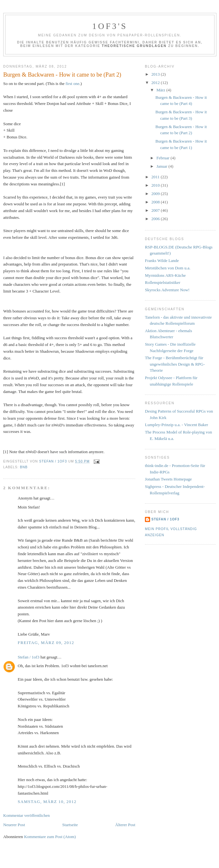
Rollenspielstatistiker (163, 282)
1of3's (110, 26)
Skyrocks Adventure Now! (167, 290)
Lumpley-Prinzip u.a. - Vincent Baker (176, 425)
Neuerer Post (14, 825)
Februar (164, 158)
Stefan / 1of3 (29, 657)
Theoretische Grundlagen (134, 46)
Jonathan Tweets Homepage (168, 479)
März (162, 90)
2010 (156, 185)
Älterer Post (125, 825)
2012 (156, 83)
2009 (156, 194)
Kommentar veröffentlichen (27, 815)
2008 (156, 202)
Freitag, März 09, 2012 (46, 643)
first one (73, 84)
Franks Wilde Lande (162, 261)
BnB (24, 467)
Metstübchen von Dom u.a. (168, 268)
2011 (156, 177)
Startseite (70, 825)
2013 (156, 74)
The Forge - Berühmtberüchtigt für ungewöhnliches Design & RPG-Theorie (175, 364)
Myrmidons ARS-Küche (165, 275)
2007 (156, 210)
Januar (162, 166)
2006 (156, 219)
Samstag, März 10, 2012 (47, 802)
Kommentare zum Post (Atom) (50, 837)
